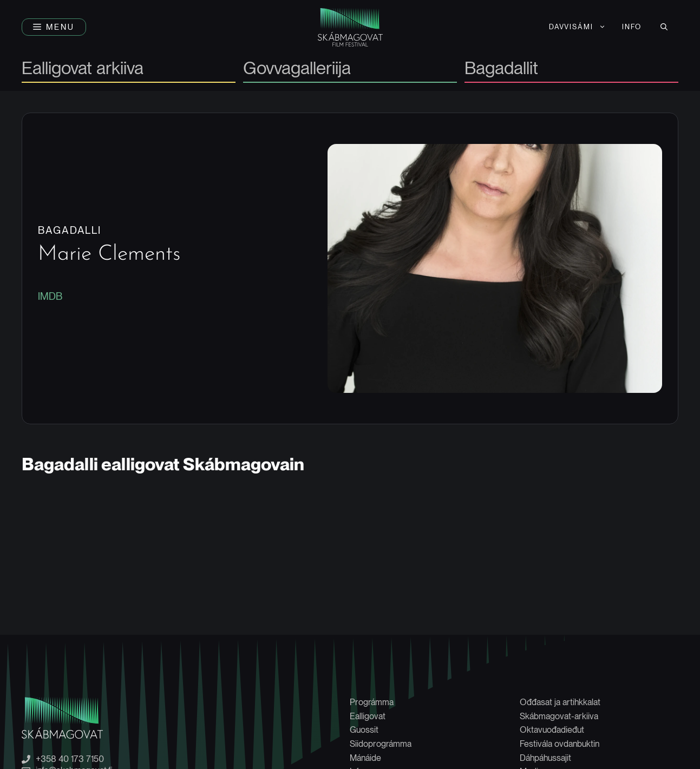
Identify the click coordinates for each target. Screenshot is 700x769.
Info (632, 27)
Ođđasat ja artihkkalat (560, 702)
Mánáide (365, 758)
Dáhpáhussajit (545, 758)
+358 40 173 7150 (70, 759)
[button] (54, 27)
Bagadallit (501, 69)
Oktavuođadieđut (552, 730)
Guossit (364, 730)
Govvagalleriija (297, 69)
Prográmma (372, 702)
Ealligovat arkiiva (83, 69)
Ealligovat (368, 716)
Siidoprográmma (381, 744)
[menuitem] (578, 27)
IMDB (50, 296)
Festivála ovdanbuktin (560, 744)
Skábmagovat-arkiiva (559, 716)
